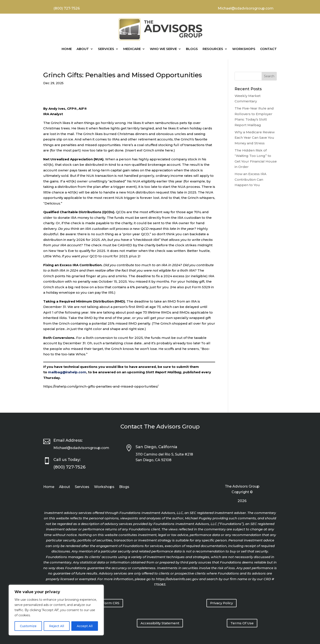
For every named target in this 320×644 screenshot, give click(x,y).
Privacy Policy (222, 603)
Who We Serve (163, 49)
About (83, 49)
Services (106, 49)
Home (67, 49)
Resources (213, 49)
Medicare (132, 49)
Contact (268, 49)
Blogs (192, 49)
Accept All (85, 626)
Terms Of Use (242, 623)
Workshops (244, 49)
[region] (56, 610)
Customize (28, 626)
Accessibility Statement (160, 623)
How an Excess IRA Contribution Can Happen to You (250, 179)
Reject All (57, 626)
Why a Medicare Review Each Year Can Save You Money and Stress (255, 138)
